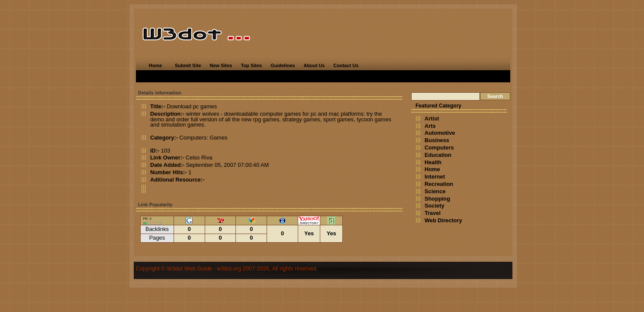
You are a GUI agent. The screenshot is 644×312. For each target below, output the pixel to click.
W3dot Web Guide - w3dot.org (204, 268)
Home (156, 65)
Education (438, 155)
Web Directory (443, 220)
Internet (435, 177)
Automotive (440, 133)
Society (435, 206)
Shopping (437, 199)
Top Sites (251, 65)
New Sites (221, 65)
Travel (433, 213)
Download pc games (192, 106)
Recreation (439, 184)
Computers (439, 148)
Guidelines (283, 65)
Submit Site (188, 65)
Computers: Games (204, 138)
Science (435, 191)
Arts (430, 126)
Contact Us (346, 65)
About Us (314, 65)
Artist (432, 119)
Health (433, 162)
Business (437, 140)
